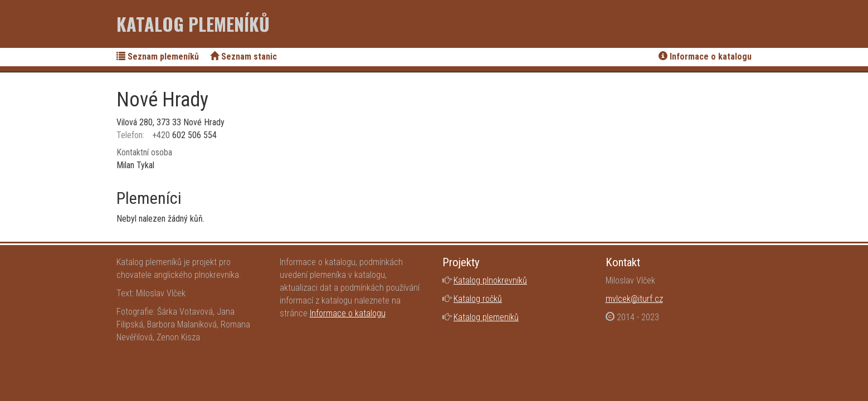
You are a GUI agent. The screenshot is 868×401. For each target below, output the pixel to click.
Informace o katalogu (705, 57)
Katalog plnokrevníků (490, 280)
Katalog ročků (478, 299)
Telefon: (130, 135)
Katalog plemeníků (193, 24)
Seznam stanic (243, 57)
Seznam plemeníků (158, 57)
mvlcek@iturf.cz (634, 299)
